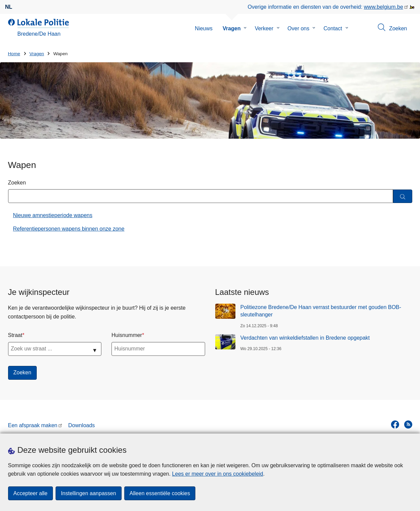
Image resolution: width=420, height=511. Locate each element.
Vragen (232, 28)
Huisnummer (127, 335)
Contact (333, 28)
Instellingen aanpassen (89, 493)
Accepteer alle (30, 493)
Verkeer (264, 28)
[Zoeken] (403, 196)
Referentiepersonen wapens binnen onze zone (69, 229)
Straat (15, 335)
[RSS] (408, 424)
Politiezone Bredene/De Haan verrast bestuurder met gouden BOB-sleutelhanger (321, 311)
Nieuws (204, 28)
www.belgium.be (383, 7)
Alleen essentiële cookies (160, 493)
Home (14, 54)
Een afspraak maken (33, 425)
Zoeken (17, 183)
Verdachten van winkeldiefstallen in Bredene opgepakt (305, 338)
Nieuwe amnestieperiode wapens (53, 215)
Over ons (299, 28)
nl (9, 7)
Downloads (81, 425)
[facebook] (395, 424)
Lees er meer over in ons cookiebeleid (218, 474)
